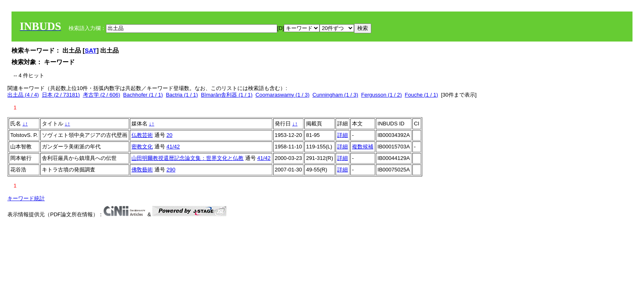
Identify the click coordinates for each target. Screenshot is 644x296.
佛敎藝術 (142, 170)
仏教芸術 (142, 135)
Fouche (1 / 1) (422, 95)
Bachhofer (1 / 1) (143, 95)
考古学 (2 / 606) (102, 95)
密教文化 (142, 147)
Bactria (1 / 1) (182, 95)
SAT (91, 50)
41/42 (173, 147)
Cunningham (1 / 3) (335, 95)
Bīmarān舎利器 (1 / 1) (227, 95)
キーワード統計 (26, 198)
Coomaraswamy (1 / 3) (282, 95)
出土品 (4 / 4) (23, 95)
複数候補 (363, 147)
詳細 (343, 135)
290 (171, 170)
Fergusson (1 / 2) (381, 95)
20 (169, 135)
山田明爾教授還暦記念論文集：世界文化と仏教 (187, 158)
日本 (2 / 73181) (61, 95)
